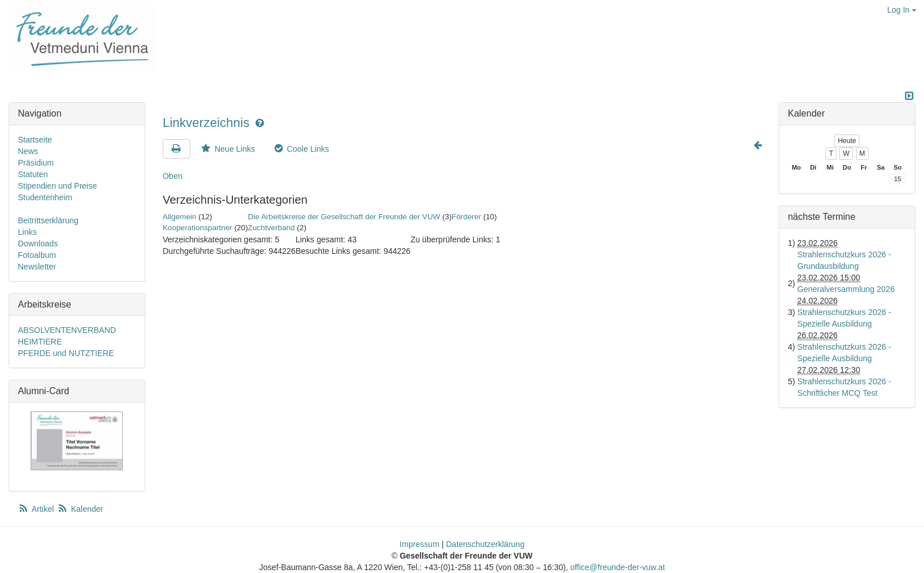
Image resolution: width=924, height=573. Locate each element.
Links (27, 232)
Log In (902, 10)
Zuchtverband (271, 228)
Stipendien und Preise (57, 186)
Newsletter (37, 267)
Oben (172, 176)
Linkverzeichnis (208, 123)
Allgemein (179, 217)
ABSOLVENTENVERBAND (67, 330)
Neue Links (227, 149)
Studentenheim (45, 197)
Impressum (420, 544)
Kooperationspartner (198, 228)
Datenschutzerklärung (485, 544)
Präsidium (36, 163)
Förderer (466, 217)
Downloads (38, 244)
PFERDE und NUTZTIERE (66, 353)
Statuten (33, 174)
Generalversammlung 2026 (846, 289)
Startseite (35, 140)
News (28, 151)
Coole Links (301, 149)
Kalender (80, 509)
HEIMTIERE (40, 342)
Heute (847, 141)
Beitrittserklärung (48, 220)
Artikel (37, 509)
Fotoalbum (37, 255)
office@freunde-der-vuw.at (618, 567)
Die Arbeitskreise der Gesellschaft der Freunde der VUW (344, 217)
